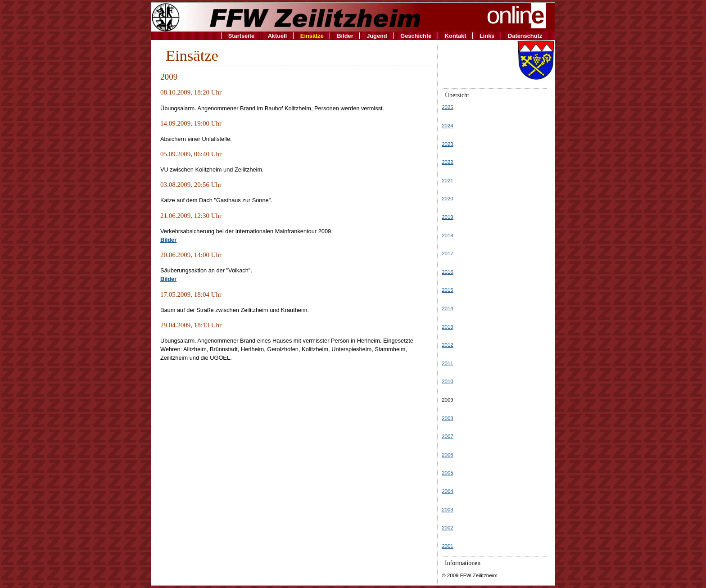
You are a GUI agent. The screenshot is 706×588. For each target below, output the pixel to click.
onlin (516, 15)
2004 (448, 491)
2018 (448, 235)
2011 (448, 363)
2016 (448, 272)
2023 (448, 144)
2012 (448, 345)
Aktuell (278, 36)
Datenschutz (525, 36)
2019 (448, 217)
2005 (448, 473)
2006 (448, 455)
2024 (448, 126)
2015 (448, 290)
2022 (448, 162)
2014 (448, 308)
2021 (448, 181)
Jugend (377, 36)
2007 (448, 436)
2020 (448, 199)
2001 (448, 546)
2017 (448, 253)
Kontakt (456, 36)
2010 (448, 381)
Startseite (241, 36)
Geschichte (416, 36)
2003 (448, 510)
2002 (448, 528)
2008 (448, 418)
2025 (448, 107)
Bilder (345, 36)
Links (487, 36)
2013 (448, 327)
